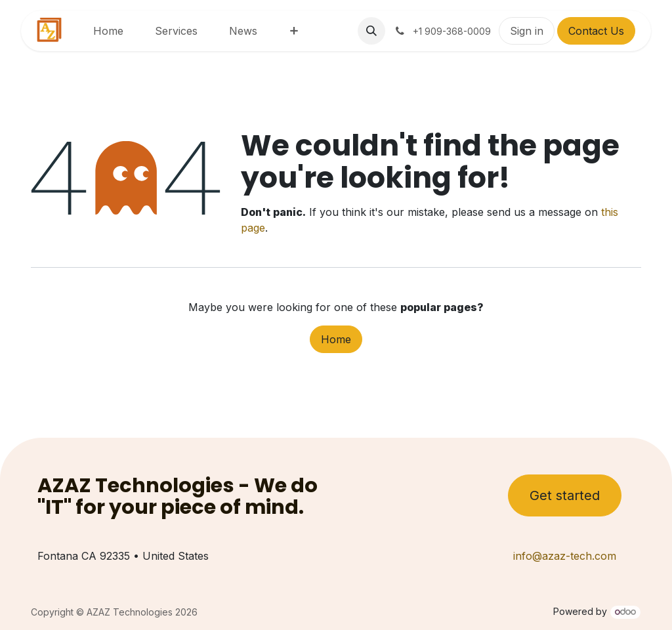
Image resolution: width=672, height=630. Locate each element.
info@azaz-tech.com (565, 556)
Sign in (527, 31)
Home (336, 339)
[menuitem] (108, 31)
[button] (371, 31)
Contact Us (596, 31)
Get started (565, 495)
